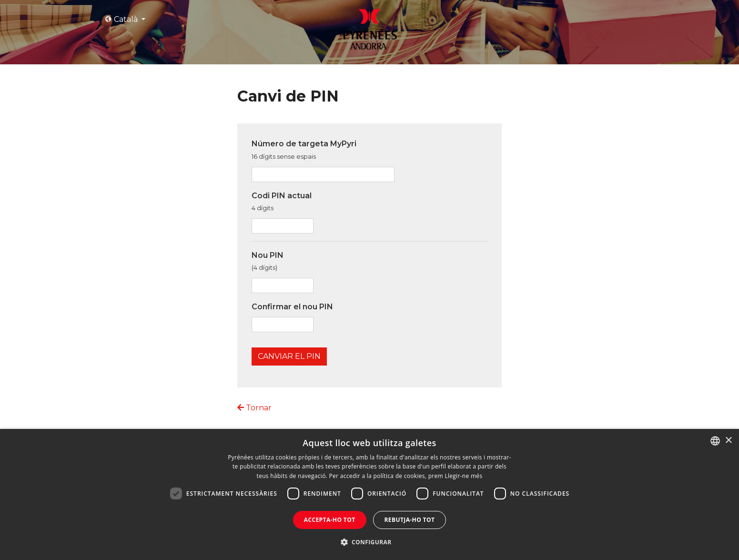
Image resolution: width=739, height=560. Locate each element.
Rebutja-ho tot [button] (410, 520)
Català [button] (122, 19)
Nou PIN (268, 261)
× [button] (728, 441)
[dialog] (369, 494)
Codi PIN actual (282, 202)
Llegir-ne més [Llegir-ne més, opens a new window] (463, 476)
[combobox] (715, 441)
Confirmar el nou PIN (292, 307)
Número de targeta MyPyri (304, 150)
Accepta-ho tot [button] (330, 520)
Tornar (254, 408)
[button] (370, 542)
